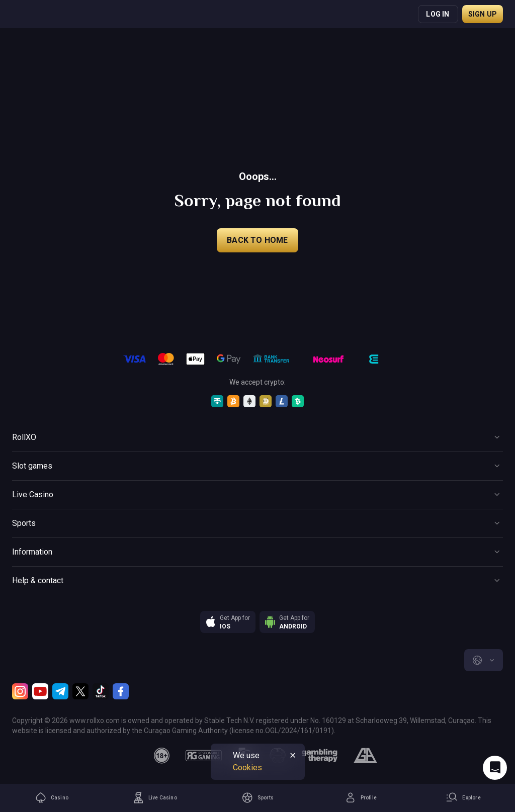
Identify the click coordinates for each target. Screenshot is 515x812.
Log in (438, 14)
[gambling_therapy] (320, 756)
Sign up (483, 14)
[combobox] (484, 660)
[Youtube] (40, 691)
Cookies (247, 768)
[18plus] (162, 756)
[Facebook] (121, 691)
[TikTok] (101, 691)
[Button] (257, 437)
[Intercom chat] (495, 768)
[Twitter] (80, 691)
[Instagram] (20, 691)
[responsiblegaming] (203, 756)
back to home (257, 240)
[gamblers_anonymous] (365, 756)
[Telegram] (60, 691)
